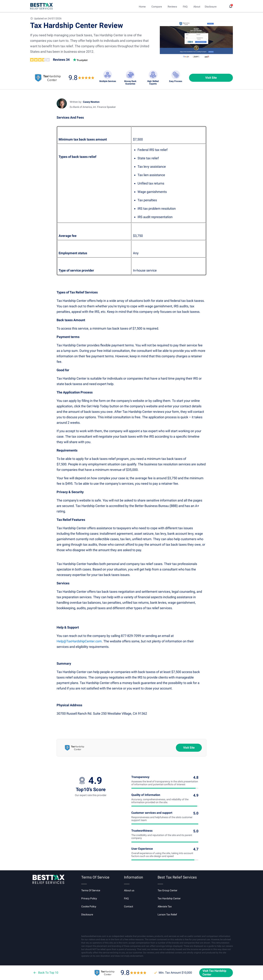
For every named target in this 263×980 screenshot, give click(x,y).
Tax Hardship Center (169, 898)
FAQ (185, 7)
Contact (129, 906)
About (197, 7)
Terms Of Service (91, 890)
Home (142, 7)
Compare (157, 7)
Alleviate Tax (165, 906)
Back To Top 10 (46, 973)
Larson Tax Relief (167, 914)
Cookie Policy (89, 906)
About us (129, 890)
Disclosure (87, 914)
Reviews (172, 7)
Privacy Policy (89, 898)
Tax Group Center (167, 890)
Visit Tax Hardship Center (214, 973)
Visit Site (211, 78)
